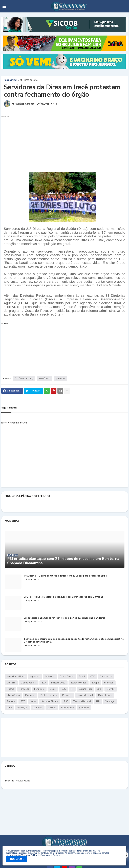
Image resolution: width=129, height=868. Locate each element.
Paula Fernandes (49, 695)
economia (38, 708)
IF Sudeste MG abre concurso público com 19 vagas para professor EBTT (66, 576)
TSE (66, 701)
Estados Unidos (79, 683)
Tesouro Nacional (82, 701)
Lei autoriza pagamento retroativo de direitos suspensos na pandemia (64, 618)
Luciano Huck (85, 689)
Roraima (11, 701)
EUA (44, 683)
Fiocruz (10, 689)
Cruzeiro (11, 683)
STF (23, 701)
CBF (92, 677)
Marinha (111, 689)
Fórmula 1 (39, 689)
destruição (22, 708)
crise (9, 708)
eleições (52, 708)
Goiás (53, 689)
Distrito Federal (29, 683)
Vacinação (110, 701)
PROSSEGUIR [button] (16, 859)
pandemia (84, 708)
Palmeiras (30, 695)
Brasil (82, 677)
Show (33, 701)
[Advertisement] (61, 142)
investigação (68, 708)
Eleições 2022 (58, 683)
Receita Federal (85, 695)
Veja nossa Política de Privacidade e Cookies (40, 855)
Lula (99, 689)
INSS (63, 689)
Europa (95, 683)
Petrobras (67, 695)
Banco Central (67, 677)
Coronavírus (106, 677)
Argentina (35, 677)
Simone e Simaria (50, 701)
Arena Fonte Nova (16, 677)
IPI (72, 689)
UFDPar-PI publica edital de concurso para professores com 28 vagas (63, 597)
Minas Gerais (13, 695)
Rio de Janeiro (105, 695)
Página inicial (10, 80)
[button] (4, 6)
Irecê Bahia (44, 379)
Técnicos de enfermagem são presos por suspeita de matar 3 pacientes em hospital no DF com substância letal (74, 641)
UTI (98, 701)
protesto (60, 379)
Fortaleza (24, 689)
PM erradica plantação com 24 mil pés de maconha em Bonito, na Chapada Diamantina (63, 561)
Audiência (50, 677)
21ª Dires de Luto (29, 80)
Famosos (109, 683)
